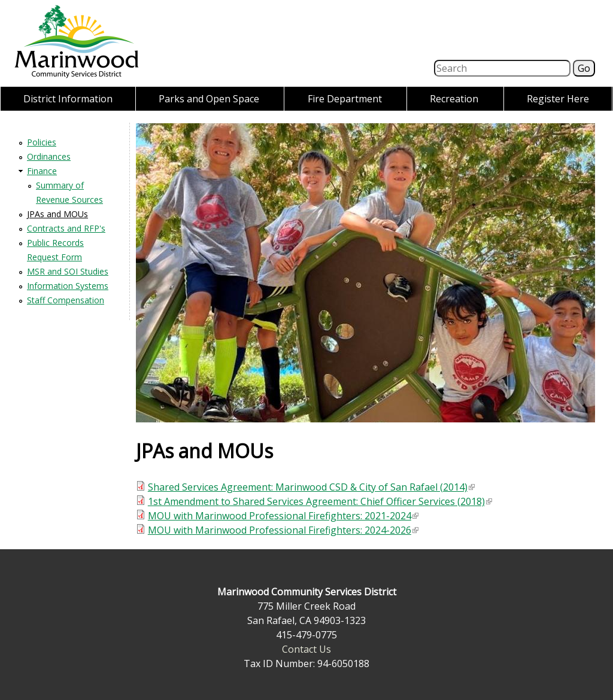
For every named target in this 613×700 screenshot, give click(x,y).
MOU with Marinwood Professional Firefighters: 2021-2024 (283, 516)
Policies (42, 142)
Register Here (558, 99)
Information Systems (68, 286)
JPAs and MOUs (57, 214)
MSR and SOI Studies (68, 271)
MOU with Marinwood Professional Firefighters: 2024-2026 (283, 530)
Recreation (454, 99)
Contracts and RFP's (66, 228)
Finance (42, 171)
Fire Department (345, 99)
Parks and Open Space (209, 99)
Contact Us (306, 649)
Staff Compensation (66, 300)
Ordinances (49, 156)
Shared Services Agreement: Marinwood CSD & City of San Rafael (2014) (311, 487)
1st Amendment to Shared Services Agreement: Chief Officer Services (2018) (320, 501)
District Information (68, 99)
